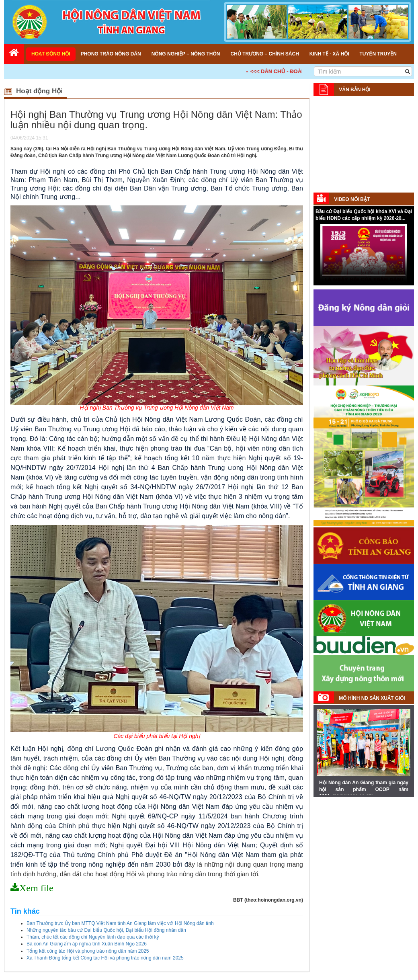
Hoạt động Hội (51, 54)
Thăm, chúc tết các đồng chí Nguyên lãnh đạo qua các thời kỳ (93, 937)
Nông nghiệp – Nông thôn (186, 54)
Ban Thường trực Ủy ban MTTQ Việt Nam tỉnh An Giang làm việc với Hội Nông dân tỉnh (120, 923)
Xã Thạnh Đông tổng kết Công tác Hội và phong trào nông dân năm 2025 (105, 958)
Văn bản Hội (354, 90)
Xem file (36, 888)
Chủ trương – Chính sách (264, 54)
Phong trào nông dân (111, 54)
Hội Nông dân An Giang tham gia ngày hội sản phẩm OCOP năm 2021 (364, 789)
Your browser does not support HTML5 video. (364, 254)
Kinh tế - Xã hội (329, 54)
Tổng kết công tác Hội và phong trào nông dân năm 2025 (88, 951)
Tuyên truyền (378, 54)
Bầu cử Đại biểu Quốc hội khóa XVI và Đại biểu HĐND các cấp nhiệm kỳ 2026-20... (364, 215)
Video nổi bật (352, 199)
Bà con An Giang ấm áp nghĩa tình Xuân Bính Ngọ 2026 (87, 944)
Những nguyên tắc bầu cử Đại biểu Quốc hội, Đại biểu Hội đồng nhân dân (106, 930)
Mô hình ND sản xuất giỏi (372, 698)
